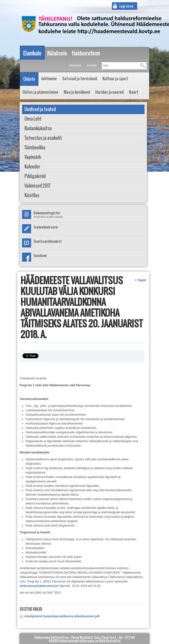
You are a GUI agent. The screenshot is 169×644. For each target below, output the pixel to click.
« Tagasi (140, 280)
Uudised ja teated (40, 109)
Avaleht (92, 65)
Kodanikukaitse (38, 128)
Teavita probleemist (48, 241)
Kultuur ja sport (115, 78)
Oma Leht (33, 119)
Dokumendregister (47, 213)
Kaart (134, 92)
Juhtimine (49, 78)
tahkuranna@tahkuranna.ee (39, 586)
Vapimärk (33, 157)
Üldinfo (29, 79)
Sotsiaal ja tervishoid (80, 78)
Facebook (40, 255)
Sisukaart (75, 65)
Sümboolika (35, 148)
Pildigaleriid (35, 176)
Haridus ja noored (109, 92)
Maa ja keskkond (77, 92)
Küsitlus (32, 195)
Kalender (32, 167)
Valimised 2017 (37, 186)
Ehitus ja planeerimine (40, 92)
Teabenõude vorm (46, 227)
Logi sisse (126, 6)
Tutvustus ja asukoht (43, 138)
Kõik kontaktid (110, 641)
